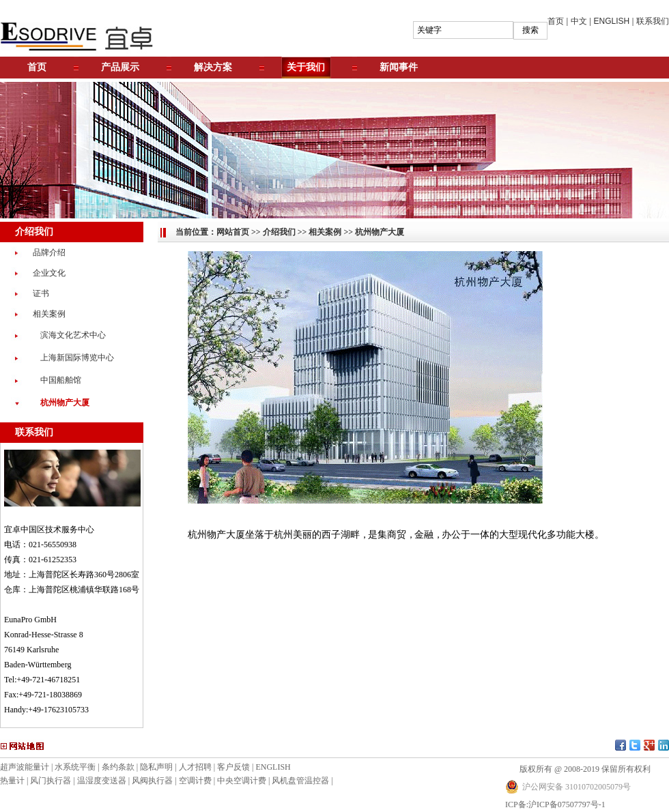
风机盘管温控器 (300, 781)
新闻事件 (399, 67)
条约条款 (118, 767)
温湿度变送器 (102, 781)
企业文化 (49, 273)
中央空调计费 (242, 781)
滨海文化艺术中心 (73, 335)
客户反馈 (233, 767)
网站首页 (233, 232)
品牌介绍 (49, 252)
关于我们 (306, 67)
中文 (579, 21)
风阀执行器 (152, 781)
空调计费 (195, 781)
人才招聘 (195, 767)
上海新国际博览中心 (77, 358)
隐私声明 (156, 767)
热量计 (12, 781)
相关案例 (49, 314)
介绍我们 (279, 232)
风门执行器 (51, 781)
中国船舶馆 (61, 380)
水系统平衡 (75, 767)
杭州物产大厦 (65, 403)
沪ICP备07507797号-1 (567, 804)
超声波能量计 (25, 767)
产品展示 (120, 67)
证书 (41, 293)
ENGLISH (612, 21)
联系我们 (653, 21)
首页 (556, 21)
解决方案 (213, 67)
